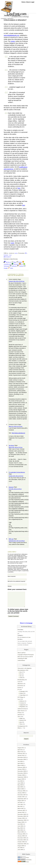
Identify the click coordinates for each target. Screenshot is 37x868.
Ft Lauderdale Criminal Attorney (17, 472)
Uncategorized (21, 729)
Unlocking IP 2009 (22, 661)
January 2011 (21, 758)
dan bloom (11, 445)
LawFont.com (17, 14)
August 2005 (21, 849)
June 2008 (20, 786)
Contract (22, 706)
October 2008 (21, 778)
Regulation (22, 710)
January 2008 (21, 796)
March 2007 (21, 811)
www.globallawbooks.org (11, 35)
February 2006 (21, 837)
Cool (19, 685)
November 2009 (22, 762)
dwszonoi (11, 487)
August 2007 (21, 803)
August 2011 (21, 751)
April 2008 (20, 790)
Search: (26, 736)
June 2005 (20, 852)
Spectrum (20, 717)
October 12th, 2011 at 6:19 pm (16, 476)
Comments (25, 863)
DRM (21, 721)
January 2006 (21, 839)
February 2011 (21, 756)
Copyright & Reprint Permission (26, 658)
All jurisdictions (21, 673)
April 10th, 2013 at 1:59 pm (15, 489)
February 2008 (21, 794)
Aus (21, 675)
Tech (19, 719)
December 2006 (22, 817)
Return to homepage (26, 626)
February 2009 (21, 770)
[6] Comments (7, 257)
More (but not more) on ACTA (25, 660)
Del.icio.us (7, 262)
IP (18, 692)
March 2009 (21, 768)
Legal (33, 2)
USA (21, 681)
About (28, 2)
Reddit (19, 262)
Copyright (22, 694)
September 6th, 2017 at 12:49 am (17, 541)
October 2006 (21, 821)
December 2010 (22, 760)
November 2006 (22, 819)
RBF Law (11, 539)
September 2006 (22, 823)
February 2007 (21, 813)
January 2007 (21, 815)
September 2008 (22, 780)
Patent (21, 696)
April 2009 (20, 766)
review (13, 41)
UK (21, 679)
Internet (6, 255)
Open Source (21, 714)
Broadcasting (21, 683)
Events (19, 690)
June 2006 (20, 829)
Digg (14, 262)
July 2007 (20, 805)
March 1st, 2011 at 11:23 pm (16, 426)
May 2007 (20, 809)
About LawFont (22, 656)
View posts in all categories (25, 671)
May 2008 (20, 788)
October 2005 (21, 845)
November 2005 (22, 843)
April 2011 (20, 753)
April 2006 (20, 833)
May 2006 (20, 831)
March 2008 (21, 792)
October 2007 (21, 800)
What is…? (20, 731)
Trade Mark (23, 698)
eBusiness (20, 687)
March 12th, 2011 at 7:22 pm (16, 447)
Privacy (20, 716)
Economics (20, 689)
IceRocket (13, 266)
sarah (16, 253)
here (19, 188)
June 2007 (20, 807)
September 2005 (22, 847)
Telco (21, 727)
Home (23, 2)
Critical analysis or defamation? (15, 20)
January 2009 (21, 772)
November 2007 (22, 798)
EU (26, 253)
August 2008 (21, 782)
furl (21, 264)
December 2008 (22, 774)
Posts (23, 860)
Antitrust (22, 704)
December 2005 (22, 841)
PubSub (20, 266)
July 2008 (20, 784)
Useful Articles (21, 663)
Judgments (23, 708)
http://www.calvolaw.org (18, 433)
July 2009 (20, 764)
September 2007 (22, 802)
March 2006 (21, 835)
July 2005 (20, 850)
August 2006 (21, 825)
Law (10, 255)
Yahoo (11, 268)
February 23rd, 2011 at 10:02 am (17, 281)
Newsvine (15, 264)
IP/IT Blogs (20, 700)
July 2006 (20, 827)
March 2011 (21, 755)
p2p (21, 725)
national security (22, 712)
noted (12, 243)
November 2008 (22, 776)
